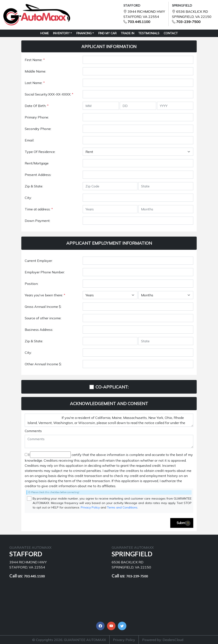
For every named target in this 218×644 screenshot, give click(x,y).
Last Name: (35, 83)
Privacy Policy (90, 507)
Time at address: (39, 209)
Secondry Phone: (38, 129)
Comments (33, 431)
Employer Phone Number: (45, 272)
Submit (184, 523)
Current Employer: (39, 261)
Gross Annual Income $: (43, 307)
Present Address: (38, 175)
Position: (32, 284)
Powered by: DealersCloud (163, 640)
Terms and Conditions (122, 507)
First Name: (35, 60)
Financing (84, 33)
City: (28, 198)
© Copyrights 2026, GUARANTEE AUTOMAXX (69, 640)
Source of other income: (43, 318)
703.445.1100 (139, 22)
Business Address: (39, 330)
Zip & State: (34, 186)
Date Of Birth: (37, 106)
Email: (29, 140)
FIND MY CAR (107, 33)
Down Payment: (38, 221)
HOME (45, 33)
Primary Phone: (37, 117)
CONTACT (171, 33)
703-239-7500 (188, 22)
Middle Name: (35, 71)
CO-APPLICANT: (112, 387)
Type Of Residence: (40, 152)
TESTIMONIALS (149, 33)
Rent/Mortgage (37, 163)
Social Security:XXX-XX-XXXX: (49, 94)
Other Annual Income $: (43, 364)
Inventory (61, 33)
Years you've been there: (45, 295)
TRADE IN (128, 33)
